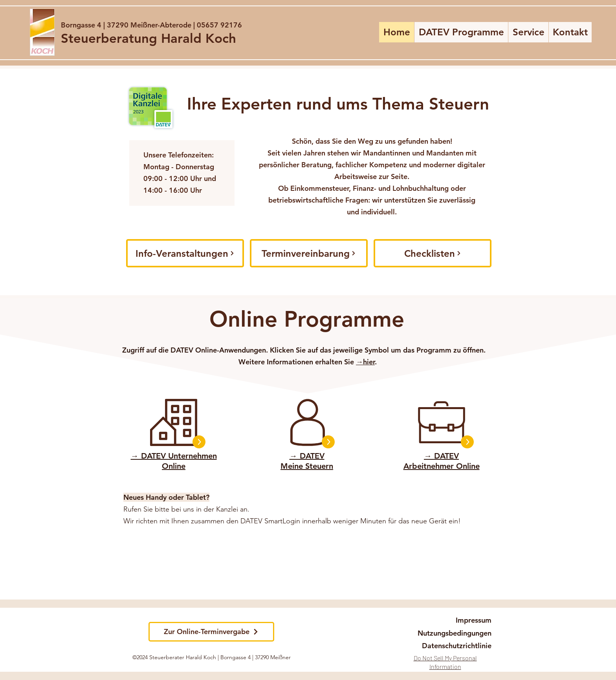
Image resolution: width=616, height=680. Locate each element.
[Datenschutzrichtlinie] (457, 646)
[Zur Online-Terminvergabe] (211, 632)
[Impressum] (472, 620)
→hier (365, 362)
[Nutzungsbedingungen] (453, 633)
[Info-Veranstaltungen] (185, 253)
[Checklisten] (433, 253)
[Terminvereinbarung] (309, 253)
